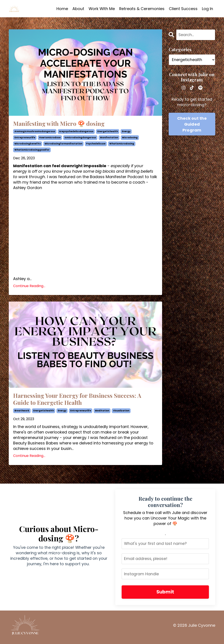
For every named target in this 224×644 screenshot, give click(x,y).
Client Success (183, 9)
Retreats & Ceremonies (142, 9)
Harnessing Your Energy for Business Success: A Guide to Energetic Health (84, 401)
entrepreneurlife (25, 139)
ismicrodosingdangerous (80, 139)
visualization (121, 413)
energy (126, 132)
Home (62, 9)
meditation (102, 413)
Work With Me (101, 9)
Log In (207, 9)
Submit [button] (165, 595)
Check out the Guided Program (192, 124)
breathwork (22, 413)
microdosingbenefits (28, 145)
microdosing (130, 139)
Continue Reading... (29, 287)
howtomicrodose (50, 139)
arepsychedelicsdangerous (76, 132)
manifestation (109, 139)
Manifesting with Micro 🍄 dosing (64, 124)
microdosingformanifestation (63, 145)
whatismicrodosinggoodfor (32, 151)
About (78, 9)
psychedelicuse (96, 145)
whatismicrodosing (122, 145)
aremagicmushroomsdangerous (35, 132)
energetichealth (108, 132)
